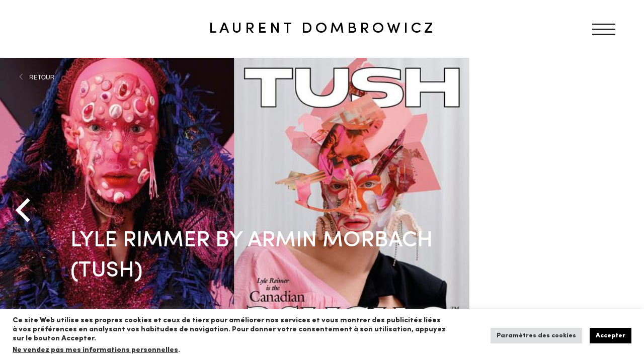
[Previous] (25, 210)
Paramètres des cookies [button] (536, 336)
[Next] (619, 210)
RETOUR (42, 77)
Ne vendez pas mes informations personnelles (95, 350)
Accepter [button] (611, 336)
